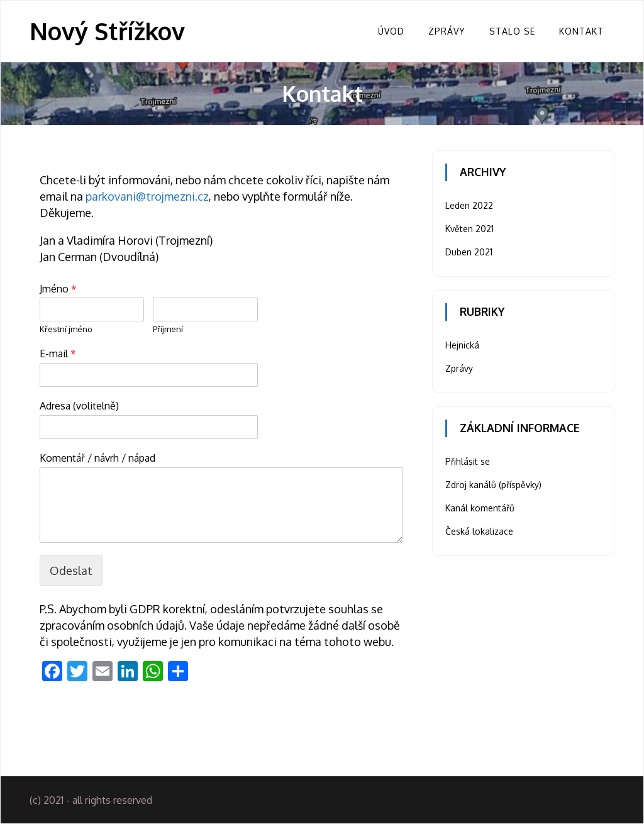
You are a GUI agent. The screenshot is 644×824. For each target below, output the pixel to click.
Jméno (58, 289)
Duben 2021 (469, 252)
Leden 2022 (469, 205)
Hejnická (462, 345)
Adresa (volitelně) (79, 406)
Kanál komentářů (480, 508)
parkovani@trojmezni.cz (147, 196)
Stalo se (512, 31)
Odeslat (71, 571)
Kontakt (581, 31)
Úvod (391, 31)
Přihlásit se (468, 461)
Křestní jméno (66, 329)
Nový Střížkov (107, 31)
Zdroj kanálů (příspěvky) (493, 485)
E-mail (58, 354)
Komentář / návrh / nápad (97, 458)
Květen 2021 (469, 229)
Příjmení (168, 329)
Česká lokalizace (479, 531)
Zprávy (447, 31)
